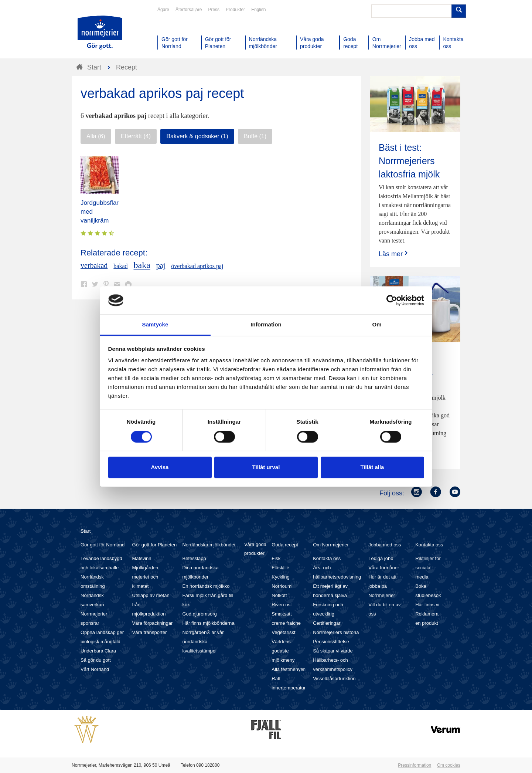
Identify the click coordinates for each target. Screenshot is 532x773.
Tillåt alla (372, 467)
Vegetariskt (283, 632)
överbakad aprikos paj (197, 266)
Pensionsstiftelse (331, 642)
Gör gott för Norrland (103, 545)
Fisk (276, 558)
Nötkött (279, 595)
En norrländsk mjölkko (206, 586)
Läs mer (394, 254)
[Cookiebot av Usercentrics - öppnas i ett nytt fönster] (392, 300)
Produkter (235, 10)
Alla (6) (96, 136)
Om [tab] (377, 325)
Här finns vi (427, 605)
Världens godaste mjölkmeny (283, 651)
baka (142, 265)
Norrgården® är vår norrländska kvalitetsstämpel (203, 642)
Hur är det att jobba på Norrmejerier (382, 586)
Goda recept (285, 545)
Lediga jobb (381, 558)
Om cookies (449, 765)
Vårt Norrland (95, 669)
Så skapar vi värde (333, 651)
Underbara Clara (98, 651)
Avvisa (160, 467)
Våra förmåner (384, 568)
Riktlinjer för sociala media (428, 568)
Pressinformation (415, 765)
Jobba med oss (385, 545)
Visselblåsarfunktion (334, 679)
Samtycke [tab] (155, 325)
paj (161, 265)
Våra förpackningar (153, 623)
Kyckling (280, 577)
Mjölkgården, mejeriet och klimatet (146, 577)
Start (86, 531)
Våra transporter (150, 632)
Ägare (163, 10)
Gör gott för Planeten (155, 545)
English (258, 10)
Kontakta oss (327, 558)
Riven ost (282, 605)
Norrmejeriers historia (336, 632)
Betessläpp (194, 558)
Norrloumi (282, 586)
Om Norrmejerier (331, 545)
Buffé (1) (255, 136)
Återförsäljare (189, 10)
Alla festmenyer (288, 669)
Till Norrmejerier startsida (100, 33)
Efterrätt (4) (136, 136)
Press (214, 10)
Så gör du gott (96, 660)
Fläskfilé (280, 568)
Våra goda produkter (255, 549)
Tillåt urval (266, 467)
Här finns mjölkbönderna (208, 623)
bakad (120, 266)
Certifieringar (327, 623)
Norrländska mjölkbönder (209, 545)
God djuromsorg (199, 614)
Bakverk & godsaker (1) (197, 136)
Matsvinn (142, 558)
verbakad (94, 265)
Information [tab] (266, 325)
